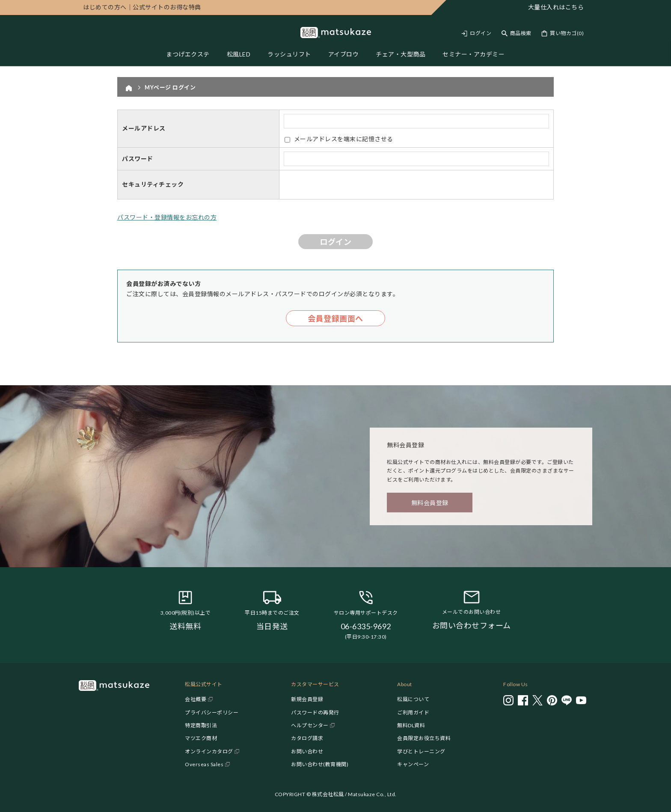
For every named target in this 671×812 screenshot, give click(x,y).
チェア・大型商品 (401, 54)
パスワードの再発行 (315, 712)
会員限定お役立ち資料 (424, 738)
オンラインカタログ (209, 751)
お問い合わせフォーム (472, 625)
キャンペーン (413, 764)
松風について (413, 699)
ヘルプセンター (310, 725)
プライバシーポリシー (212, 712)
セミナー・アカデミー (474, 54)
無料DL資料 (411, 725)
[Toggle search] (517, 33)
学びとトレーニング (421, 751)
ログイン (481, 33)
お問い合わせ (307, 751)
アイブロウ (344, 54)
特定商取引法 (201, 725)
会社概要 (196, 699)
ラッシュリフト (289, 54)
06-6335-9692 (366, 626)
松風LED (239, 54)
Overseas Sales (204, 764)
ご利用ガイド (413, 712)
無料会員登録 (430, 503)
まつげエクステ (188, 54)
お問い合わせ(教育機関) (320, 764)
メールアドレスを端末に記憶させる (344, 139)
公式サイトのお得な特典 (142, 7)
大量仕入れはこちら (556, 7)
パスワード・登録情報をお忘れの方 (167, 217)
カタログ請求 (307, 738)
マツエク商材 (201, 738)
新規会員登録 (307, 699)
